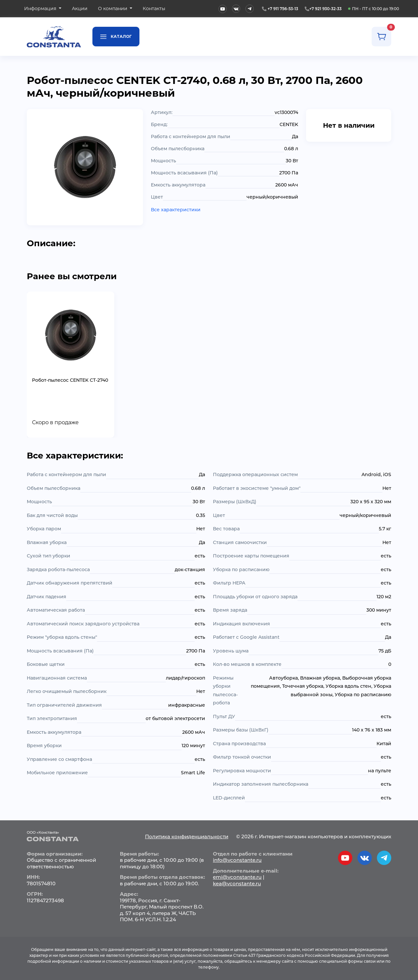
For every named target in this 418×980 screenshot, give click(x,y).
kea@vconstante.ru (237, 884)
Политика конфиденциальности (187, 836)
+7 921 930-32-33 (325, 9)
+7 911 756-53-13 (283, 9)
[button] (43, 9)
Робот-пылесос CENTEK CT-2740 (70, 380)
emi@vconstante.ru (237, 877)
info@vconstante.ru (237, 860)
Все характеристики (176, 210)
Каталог (116, 36)
